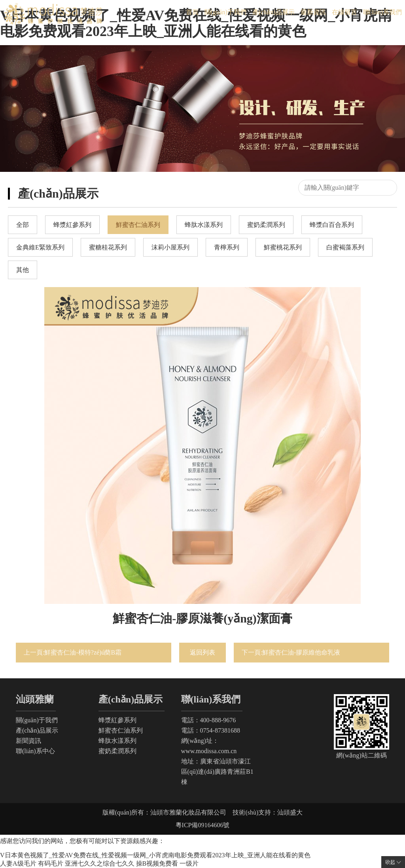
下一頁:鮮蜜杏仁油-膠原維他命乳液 (291, 652)
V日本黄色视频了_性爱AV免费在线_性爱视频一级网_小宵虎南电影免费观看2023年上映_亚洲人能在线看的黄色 (155, 855)
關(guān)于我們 (225, 12)
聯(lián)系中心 (35, 751)
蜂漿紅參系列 (117, 720)
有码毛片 (51, 863)
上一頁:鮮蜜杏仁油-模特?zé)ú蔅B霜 (73, 652)
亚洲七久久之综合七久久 (100, 863)
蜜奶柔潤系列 (117, 751)
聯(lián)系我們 (383, 12)
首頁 (192, 12)
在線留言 (344, 12)
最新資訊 (313, 12)
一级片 (189, 863)
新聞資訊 (28, 741)
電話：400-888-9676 (209, 720)
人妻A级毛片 (18, 863)
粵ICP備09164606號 (203, 825)
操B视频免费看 (157, 863)
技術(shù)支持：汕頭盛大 (268, 812)
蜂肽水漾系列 (117, 741)
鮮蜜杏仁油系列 (121, 730)
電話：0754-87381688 (211, 730)
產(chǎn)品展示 (273, 12)
